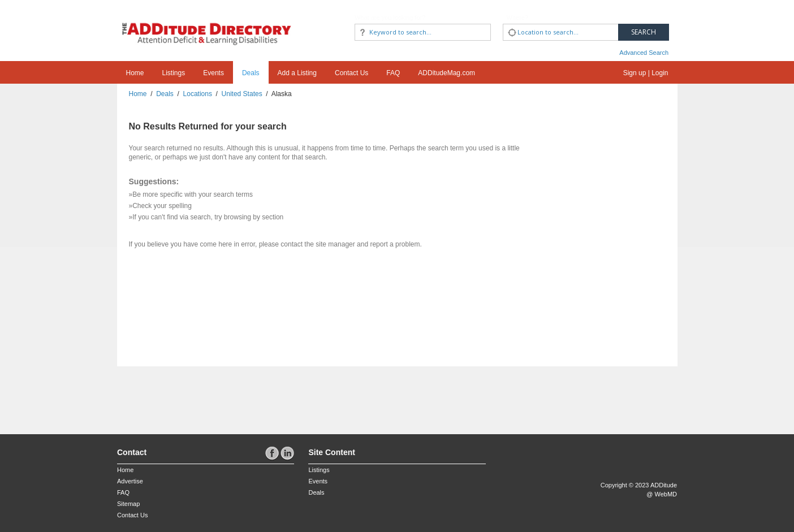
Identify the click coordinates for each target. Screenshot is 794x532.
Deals (251, 73)
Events (213, 73)
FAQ (393, 73)
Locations (198, 94)
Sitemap (128, 504)
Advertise (130, 481)
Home (135, 73)
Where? (518, 18)
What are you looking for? (390, 18)
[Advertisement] (183, 395)
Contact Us (351, 73)
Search (644, 32)
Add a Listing (297, 73)
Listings (174, 73)
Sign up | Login (646, 73)
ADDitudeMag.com (446, 73)
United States (242, 94)
